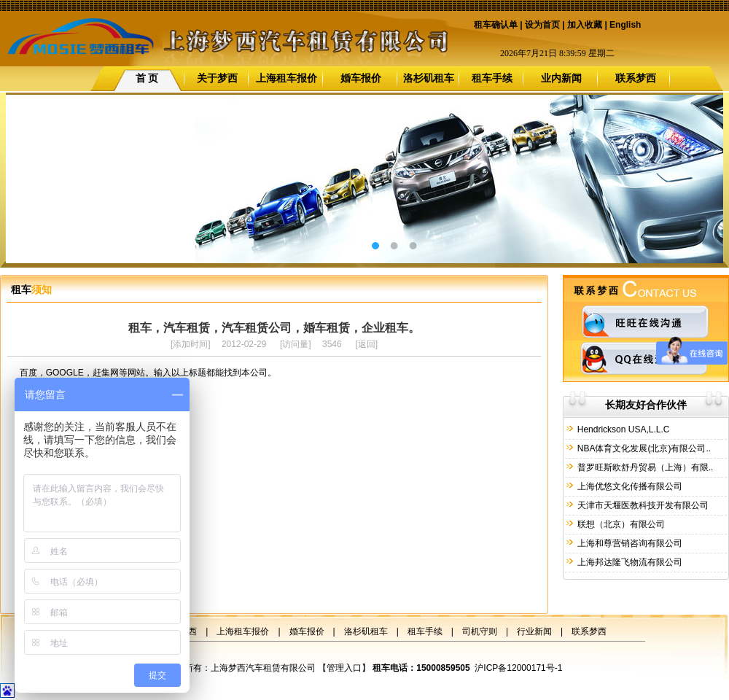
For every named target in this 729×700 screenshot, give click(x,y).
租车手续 (492, 78)
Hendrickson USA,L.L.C (622, 429)
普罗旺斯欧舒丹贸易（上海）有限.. (644, 467)
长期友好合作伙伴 (646, 405)
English (625, 25)
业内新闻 (561, 78)
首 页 (147, 78)
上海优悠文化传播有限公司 (628, 486)
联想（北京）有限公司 (619, 524)
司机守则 (480, 631)
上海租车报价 (286, 78)
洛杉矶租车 (429, 78)
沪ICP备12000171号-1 (518, 668)
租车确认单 (496, 25)
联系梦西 (636, 78)
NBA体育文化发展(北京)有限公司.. (643, 448)
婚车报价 (361, 78)
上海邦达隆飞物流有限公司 (628, 562)
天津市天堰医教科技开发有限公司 (641, 505)
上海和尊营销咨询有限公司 (628, 543)
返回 (367, 344)
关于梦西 (217, 78)
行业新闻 (534, 631)
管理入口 (344, 668)
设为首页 (542, 25)
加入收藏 (585, 25)
